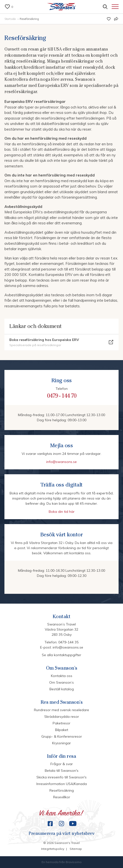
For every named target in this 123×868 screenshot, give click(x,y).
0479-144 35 (68, 642)
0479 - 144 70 (62, 396)
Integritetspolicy (53, 849)
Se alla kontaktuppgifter (61, 655)
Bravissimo (74, 862)
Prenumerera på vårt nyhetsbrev (61, 834)
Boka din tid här (62, 512)
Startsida (10, 19)
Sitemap (76, 849)
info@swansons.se (61, 462)
